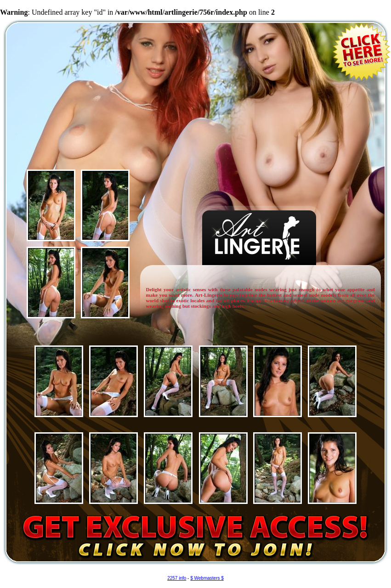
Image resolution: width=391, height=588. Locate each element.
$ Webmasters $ (207, 578)
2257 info (177, 578)
